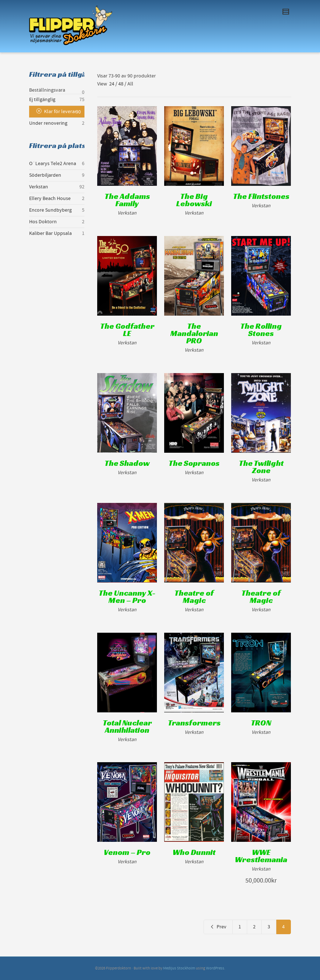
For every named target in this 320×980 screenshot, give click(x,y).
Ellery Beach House (50, 199)
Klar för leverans (62, 112)
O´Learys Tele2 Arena (53, 164)
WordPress (215, 968)
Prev (218, 927)
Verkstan (39, 187)
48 (121, 84)
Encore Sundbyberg (50, 210)
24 (112, 84)
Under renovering (48, 123)
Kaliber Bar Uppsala (50, 233)
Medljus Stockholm (179, 968)
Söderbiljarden (45, 175)
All (130, 84)
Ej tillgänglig (42, 100)
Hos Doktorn (43, 222)
